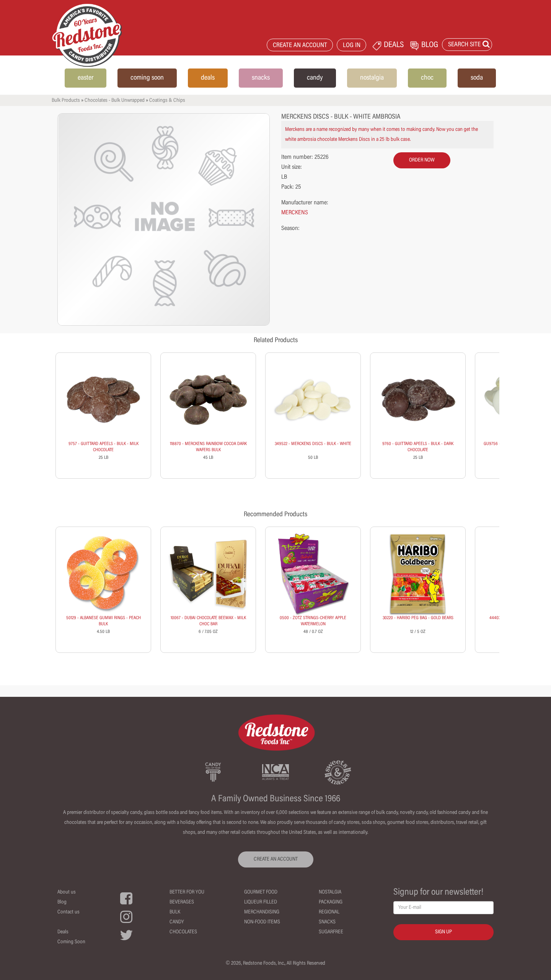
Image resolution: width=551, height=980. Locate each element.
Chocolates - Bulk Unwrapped (115, 101)
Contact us (68, 912)
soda (477, 78)
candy (315, 78)
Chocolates (183, 932)
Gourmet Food (261, 892)
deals (208, 78)
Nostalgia (330, 892)
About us (67, 892)
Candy (177, 922)
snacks (261, 78)
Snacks (327, 922)
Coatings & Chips (167, 101)
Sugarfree (331, 932)
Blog (62, 902)
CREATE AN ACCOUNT (300, 46)
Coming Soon (71, 942)
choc (427, 78)
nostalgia (372, 78)
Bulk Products (66, 101)
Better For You (187, 892)
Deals (63, 932)
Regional (329, 912)
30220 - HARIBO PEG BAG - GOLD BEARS (418, 618)
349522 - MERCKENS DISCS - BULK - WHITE (313, 444)
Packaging (331, 902)
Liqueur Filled (261, 902)
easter (86, 78)
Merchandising (262, 912)
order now (422, 160)
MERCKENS (295, 213)
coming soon (147, 78)
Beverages (182, 902)
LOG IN (352, 46)
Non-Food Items (262, 922)
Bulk (175, 912)
